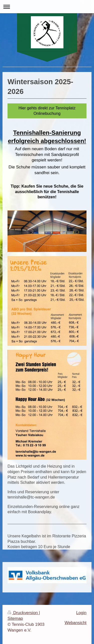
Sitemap (15, 618)
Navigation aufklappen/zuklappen (47, 7)
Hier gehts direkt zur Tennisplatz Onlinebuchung (47, 111)
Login (81, 613)
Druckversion (23, 613)
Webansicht (76, 623)
